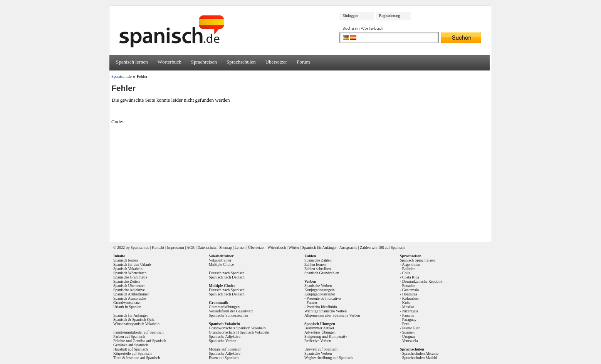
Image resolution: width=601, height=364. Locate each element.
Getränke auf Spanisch (131, 345)
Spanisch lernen (132, 62)
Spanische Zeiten (127, 281)
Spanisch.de (122, 76)
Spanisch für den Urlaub (132, 264)
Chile (406, 273)
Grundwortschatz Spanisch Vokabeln (237, 328)
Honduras (410, 294)
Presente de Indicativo (324, 298)
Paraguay (409, 320)
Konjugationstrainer (320, 294)
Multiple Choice (221, 264)
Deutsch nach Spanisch (227, 273)
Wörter (294, 247)
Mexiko (408, 307)
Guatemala (410, 290)
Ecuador (409, 286)
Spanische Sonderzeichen (228, 315)
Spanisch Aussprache (130, 298)
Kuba (406, 303)
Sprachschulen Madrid (420, 358)
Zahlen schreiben (318, 269)
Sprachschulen (241, 62)
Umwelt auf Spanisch (321, 349)
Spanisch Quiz (143, 320)
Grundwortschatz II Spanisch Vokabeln (239, 332)
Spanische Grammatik (130, 277)
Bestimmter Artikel (319, 328)
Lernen (240, 247)
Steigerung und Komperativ (326, 336)
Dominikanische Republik (422, 281)
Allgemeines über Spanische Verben (332, 315)
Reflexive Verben (318, 341)
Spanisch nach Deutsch (227, 277)
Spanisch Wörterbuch (130, 273)
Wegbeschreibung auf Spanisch (328, 358)
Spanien (408, 332)
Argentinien (411, 264)
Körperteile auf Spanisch (132, 353)
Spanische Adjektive (129, 290)
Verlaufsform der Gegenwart (231, 311)
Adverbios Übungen (320, 332)
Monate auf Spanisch (225, 349)
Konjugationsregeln (320, 290)
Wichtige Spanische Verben (326, 311)
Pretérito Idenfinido (322, 307)
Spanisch (138, 247)
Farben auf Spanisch (129, 336)
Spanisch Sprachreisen (417, 260)
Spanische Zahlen (318, 260)
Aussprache (348, 247)
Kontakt (158, 247)
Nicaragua (410, 311)
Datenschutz (207, 247)
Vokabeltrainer (220, 260)
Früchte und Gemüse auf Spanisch (140, 341)
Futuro (312, 303)
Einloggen (350, 16)
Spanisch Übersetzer (129, 286)
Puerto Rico (411, 328)
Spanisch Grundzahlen (322, 273)
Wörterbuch (170, 62)
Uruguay (409, 336)
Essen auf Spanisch (224, 358)
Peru (406, 324)
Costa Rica (411, 277)
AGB (191, 247)
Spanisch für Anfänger (319, 247)
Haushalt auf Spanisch (130, 349)
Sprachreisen (204, 62)
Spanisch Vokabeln (128, 269)
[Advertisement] (303, 181)
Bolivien (409, 269)
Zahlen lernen (315, 264)
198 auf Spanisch (391, 247)
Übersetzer (276, 62)
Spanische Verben (222, 341)
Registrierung (389, 16)
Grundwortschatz (127, 303)
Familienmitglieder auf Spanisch (138, 332)
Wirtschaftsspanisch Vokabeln (136, 324)
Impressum (175, 247)
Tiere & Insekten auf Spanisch (137, 358)
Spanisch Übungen (320, 324)
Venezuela (410, 341)
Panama (408, 315)
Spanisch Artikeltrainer (131, 294)
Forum (303, 62)
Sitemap (226, 247)
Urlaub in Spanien (127, 307)
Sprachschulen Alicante (420, 353)
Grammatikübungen (224, 307)
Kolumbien (411, 298)
